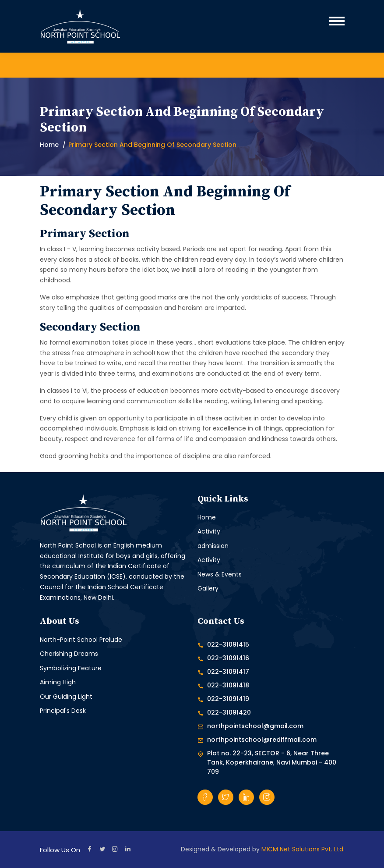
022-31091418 (228, 685)
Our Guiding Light (66, 697)
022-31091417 (228, 672)
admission (213, 546)
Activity (209, 531)
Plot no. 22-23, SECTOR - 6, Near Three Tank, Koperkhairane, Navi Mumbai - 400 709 (272, 762)
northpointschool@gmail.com (255, 726)
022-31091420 (229, 712)
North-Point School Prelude (81, 640)
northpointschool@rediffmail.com (262, 740)
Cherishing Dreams (69, 654)
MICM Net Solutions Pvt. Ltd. (303, 849)
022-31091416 (228, 658)
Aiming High (58, 682)
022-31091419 (228, 699)
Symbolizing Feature (71, 668)
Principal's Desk (63, 711)
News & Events (220, 574)
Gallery (208, 588)
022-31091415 (228, 644)
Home (49, 145)
